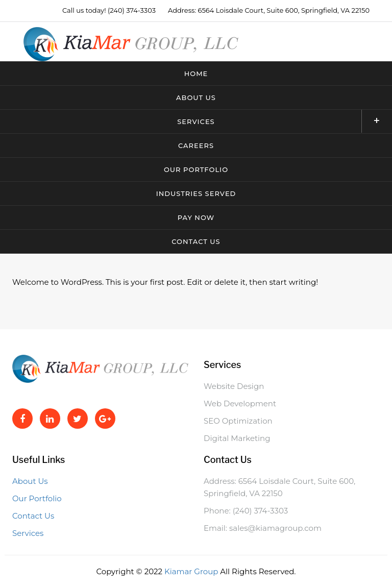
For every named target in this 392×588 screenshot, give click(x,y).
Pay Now (196, 217)
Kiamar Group (192, 571)
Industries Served (196, 193)
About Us (196, 97)
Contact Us (196, 241)
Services (285, 121)
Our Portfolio (196, 169)
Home (196, 73)
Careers (196, 145)
